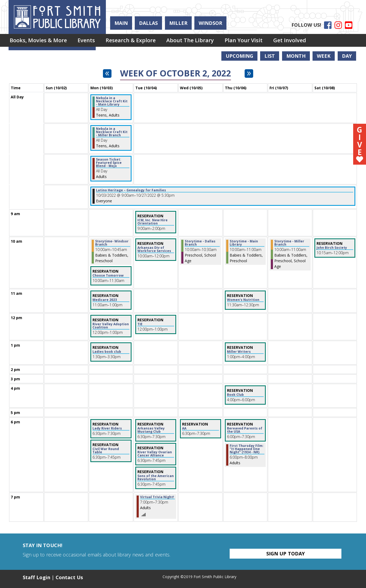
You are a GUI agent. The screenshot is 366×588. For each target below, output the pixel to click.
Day (347, 56)
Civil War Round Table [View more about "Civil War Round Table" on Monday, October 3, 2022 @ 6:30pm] (106, 451)
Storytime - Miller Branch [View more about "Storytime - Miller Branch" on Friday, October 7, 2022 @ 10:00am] (289, 243)
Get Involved (290, 40)
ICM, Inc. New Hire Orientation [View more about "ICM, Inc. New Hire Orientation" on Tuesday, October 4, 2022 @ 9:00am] (153, 222)
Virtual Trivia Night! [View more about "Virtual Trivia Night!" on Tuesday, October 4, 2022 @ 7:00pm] (157, 497)
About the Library (190, 40)
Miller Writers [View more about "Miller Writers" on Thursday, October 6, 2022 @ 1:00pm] (239, 352)
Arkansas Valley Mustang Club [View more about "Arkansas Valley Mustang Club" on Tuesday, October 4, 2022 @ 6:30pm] (151, 430)
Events (86, 40)
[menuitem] (38, 40)
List (270, 56)
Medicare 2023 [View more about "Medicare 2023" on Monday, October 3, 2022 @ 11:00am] (105, 300)
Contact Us (69, 577)
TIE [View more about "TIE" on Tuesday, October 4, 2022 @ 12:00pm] (140, 324)
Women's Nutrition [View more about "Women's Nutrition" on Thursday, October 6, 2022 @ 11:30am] (243, 300)
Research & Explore (131, 40)
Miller (178, 23)
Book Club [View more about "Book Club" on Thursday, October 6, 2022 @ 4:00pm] (235, 395)
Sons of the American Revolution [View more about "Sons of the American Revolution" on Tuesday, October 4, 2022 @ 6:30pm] (156, 478)
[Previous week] (107, 73)
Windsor (210, 23)
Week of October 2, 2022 (176, 73)
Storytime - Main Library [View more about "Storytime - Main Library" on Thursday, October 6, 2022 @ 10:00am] (244, 243)
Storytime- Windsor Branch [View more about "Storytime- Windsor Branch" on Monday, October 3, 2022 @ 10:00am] (112, 243)
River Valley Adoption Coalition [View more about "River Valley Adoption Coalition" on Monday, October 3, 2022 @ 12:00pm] (111, 326)
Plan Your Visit (244, 40)
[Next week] (249, 73)
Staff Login (36, 577)
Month (296, 56)
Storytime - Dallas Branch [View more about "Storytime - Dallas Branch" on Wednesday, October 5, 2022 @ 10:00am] (200, 243)
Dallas (148, 23)
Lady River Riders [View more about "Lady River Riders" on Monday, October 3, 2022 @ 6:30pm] (107, 428)
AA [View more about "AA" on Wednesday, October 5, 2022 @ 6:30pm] (184, 428)
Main (121, 23)
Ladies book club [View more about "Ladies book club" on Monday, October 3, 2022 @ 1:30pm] (107, 352)
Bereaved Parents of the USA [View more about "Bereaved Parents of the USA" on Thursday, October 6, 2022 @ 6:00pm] (245, 430)
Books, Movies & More (38, 40)
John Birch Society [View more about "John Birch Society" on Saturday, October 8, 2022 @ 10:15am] (332, 248)
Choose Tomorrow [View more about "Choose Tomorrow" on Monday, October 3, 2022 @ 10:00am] (108, 276)
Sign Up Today (286, 554)
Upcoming (239, 56)
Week (324, 56)
